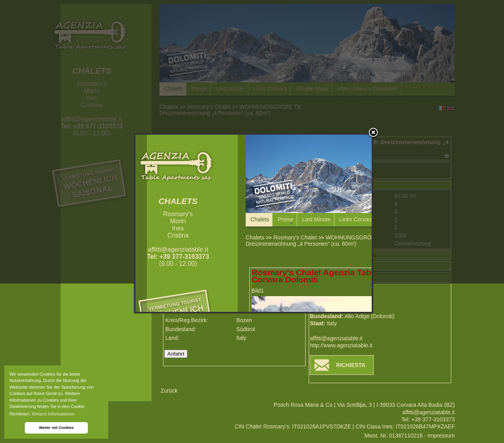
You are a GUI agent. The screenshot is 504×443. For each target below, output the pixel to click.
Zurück (169, 391)
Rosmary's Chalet (295, 237)
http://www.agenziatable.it (341, 345)
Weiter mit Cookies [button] (57, 427)
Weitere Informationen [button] (53, 414)
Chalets (255, 237)
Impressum (441, 436)
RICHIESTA (351, 365)
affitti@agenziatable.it (336, 338)
